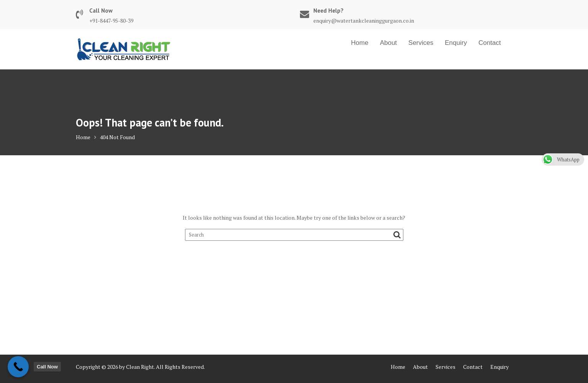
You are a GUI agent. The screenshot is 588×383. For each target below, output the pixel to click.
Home (360, 43)
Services (421, 43)
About (388, 43)
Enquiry (456, 43)
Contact (490, 43)
